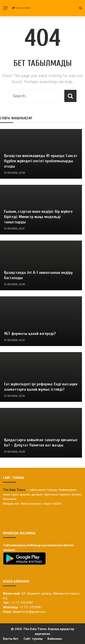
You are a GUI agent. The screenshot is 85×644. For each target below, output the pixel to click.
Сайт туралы (33, 639)
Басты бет (11, 639)
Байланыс (55, 639)
